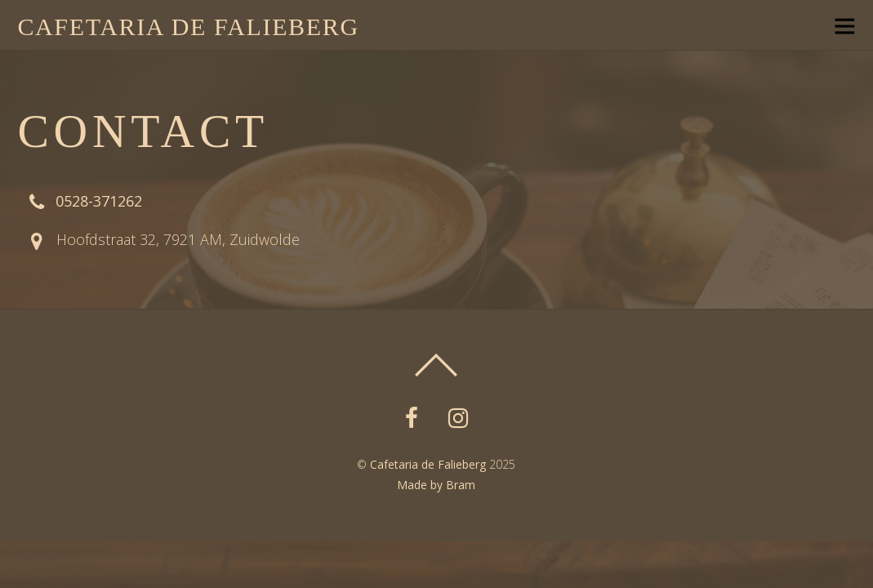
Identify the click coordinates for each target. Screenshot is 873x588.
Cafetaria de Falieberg (428, 464)
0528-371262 (99, 201)
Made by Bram (436, 485)
